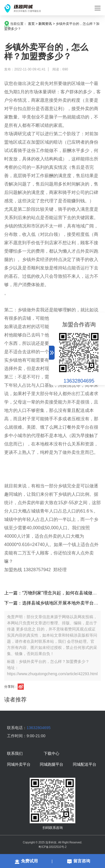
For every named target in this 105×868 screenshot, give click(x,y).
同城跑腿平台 (52, 765)
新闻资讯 (45, 24)
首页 (31, 24)
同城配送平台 (85, 765)
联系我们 (15, 754)
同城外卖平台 (19, 765)
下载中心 (52, 754)
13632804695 (79, 381)
